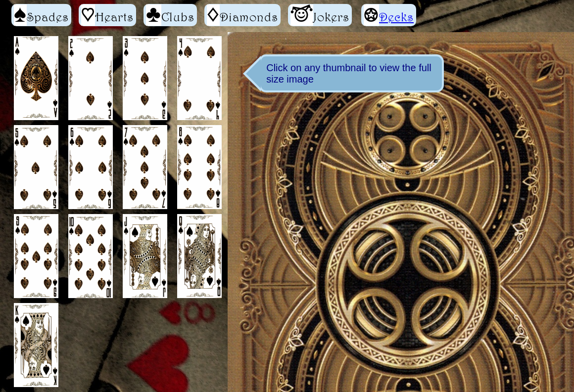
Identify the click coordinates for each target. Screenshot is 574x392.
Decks (396, 17)
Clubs (170, 15)
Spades (41, 15)
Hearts (107, 15)
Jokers (320, 15)
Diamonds (242, 15)
